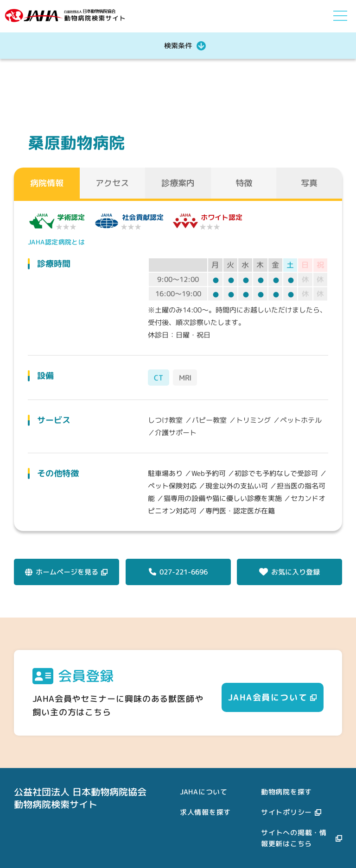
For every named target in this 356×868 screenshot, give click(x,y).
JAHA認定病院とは (55, 242)
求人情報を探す (205, 812)
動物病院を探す (286, 792)
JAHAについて (204, 792)
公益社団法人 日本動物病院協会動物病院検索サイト (80, 798)
